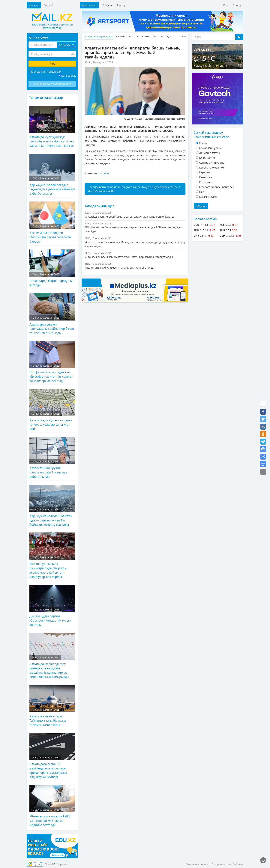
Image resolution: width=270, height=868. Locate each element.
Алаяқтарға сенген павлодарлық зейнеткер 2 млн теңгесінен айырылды (52, 314)
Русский (48, 5)
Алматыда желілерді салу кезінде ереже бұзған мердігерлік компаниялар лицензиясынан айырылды (52, 656)
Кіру (226, 5)
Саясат (131, 36)
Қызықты (166, 36)
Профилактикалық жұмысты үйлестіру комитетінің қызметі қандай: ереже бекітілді (52, 362)
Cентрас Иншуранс (212, 163)
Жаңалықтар (89, 5)
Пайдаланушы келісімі (197, 864)
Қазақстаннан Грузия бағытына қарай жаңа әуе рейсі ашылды (52, 458)
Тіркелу (237, 5)
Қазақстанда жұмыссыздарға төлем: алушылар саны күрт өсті (52, 410)
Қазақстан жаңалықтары (99, 36)
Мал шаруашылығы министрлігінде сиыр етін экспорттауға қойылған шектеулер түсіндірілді (52, 556)
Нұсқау (121, 5)
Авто (156, 36)
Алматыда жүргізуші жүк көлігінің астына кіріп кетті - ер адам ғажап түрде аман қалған (52, 127)
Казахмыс (205, 182)
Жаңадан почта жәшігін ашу (52, 84)
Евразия (204, 172)
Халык (203, 143)
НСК (202, 192)
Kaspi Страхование (211, 167)
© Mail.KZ (50, 864)
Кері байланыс (236, 864)
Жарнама (107, 5)
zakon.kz (104, 173)
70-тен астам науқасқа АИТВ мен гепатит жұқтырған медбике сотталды (52, 806)
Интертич (206, 177)
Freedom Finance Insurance (217, 187)
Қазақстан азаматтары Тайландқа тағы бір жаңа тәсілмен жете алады (52, 706)
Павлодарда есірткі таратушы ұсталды (52, 268)
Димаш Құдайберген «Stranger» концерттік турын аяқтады (52, 606)
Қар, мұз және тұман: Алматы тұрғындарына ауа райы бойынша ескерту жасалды (52, 506)
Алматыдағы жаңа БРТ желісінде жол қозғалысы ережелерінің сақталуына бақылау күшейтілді (52, 756)
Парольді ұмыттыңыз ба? (45, 72)
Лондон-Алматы (209, 153)
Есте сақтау (69, 76)
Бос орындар (219, 864)
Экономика (144, 36)
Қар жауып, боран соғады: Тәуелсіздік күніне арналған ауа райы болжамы (52, 175)
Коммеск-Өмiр (208, 197)
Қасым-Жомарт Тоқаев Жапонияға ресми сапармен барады (52, 222)
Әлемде (120, 36)
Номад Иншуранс (210, 148)
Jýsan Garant (207, 158)
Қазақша (34, 5)
